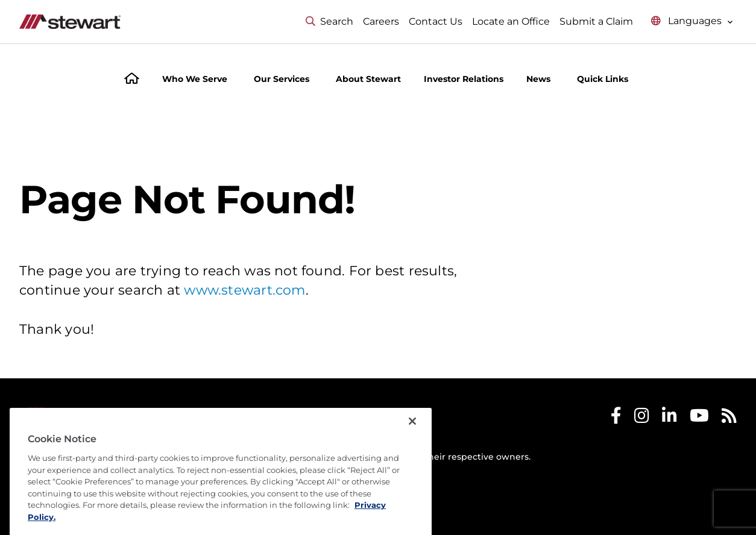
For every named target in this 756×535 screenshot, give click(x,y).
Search (329, 21)
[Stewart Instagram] (642, 418)
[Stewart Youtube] (699, 418)
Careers (381, 21)
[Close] (412, 443)
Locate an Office (511, 21)
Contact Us (436, 21)
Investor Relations (464, 79)
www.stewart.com (244, 290)
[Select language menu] (692, 21)
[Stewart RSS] (729, 418)
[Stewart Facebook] (616, 418)
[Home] (132, 80)
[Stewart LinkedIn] (669, 418)
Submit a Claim (596, 21)
